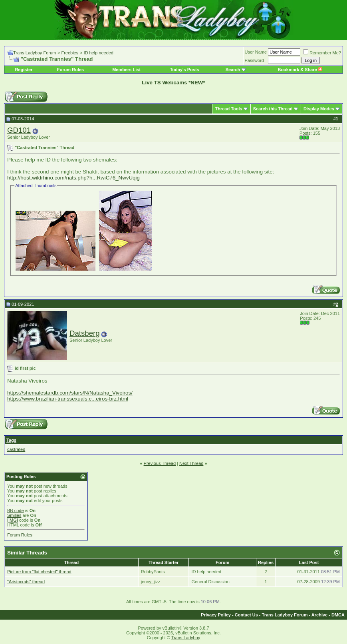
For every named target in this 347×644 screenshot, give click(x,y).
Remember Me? (322, 53)
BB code (16, 510)
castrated (16, 449)
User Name (256, 52)
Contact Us (246, 615)
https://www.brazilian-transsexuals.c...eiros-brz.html (68, 399)
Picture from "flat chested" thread (39, 572)
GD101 (19, 130)
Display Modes (319, 109)
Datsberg (85, 333)
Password (254, 60)
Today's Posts (184, 70)
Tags (11, 440)
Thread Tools (228, 109)
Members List (126, 70)
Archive (319, 615)
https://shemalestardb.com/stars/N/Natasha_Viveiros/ (70, 393)
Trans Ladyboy (186, 638)
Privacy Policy (216, 615)
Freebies (70, 53)
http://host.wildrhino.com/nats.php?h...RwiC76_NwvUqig (73, 178)
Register (24, 70)
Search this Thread (273, 109)
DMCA (338, 615)
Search (233, 70)
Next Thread (191, 463)
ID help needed (98, 53)
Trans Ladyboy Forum (35, 53)
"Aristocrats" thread (26, 582)
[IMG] (13, 520)
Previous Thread (160, 463)
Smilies (14, 515)
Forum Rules (70, 70)
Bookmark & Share (300, 70)
